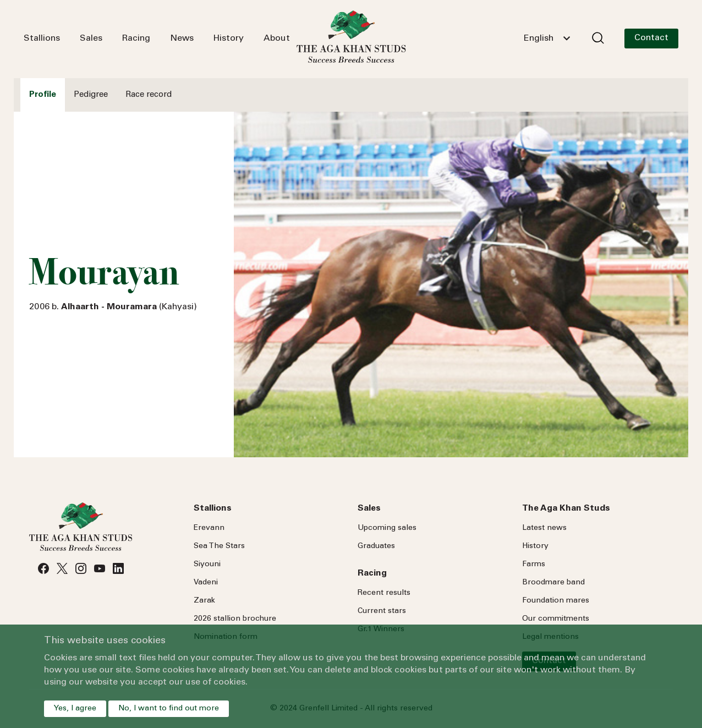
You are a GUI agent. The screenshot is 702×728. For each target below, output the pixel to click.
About (277, 39)
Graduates (376, 546)
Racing (136, 39)
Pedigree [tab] (91, 95)
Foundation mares (556, 601)
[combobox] (547, 39)
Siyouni (207, 565)
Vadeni (206, 583)
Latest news (544, 528)
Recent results (384, 593)
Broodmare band (553, 583)
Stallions (42, 39)
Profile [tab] (43, 95)
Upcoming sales (387, 528)
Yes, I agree (75, 709)
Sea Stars (219, 546)
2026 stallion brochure (235, 619)
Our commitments (556, 619)
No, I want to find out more (169, 709)
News (182, 39)
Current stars (382, 611)
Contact (651, 38)
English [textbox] (539, 39)
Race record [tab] (149, 95)
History (229, 39)
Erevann (209, 528)
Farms (534, 565)
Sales (91, 39)
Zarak (204, 601)
